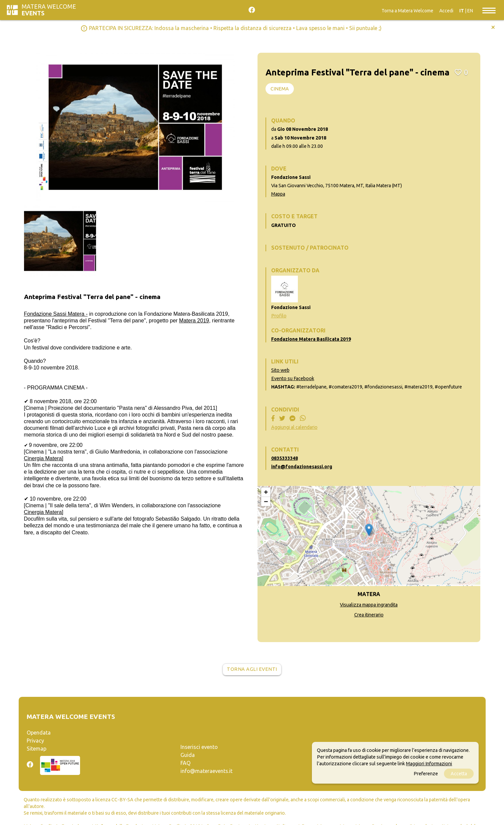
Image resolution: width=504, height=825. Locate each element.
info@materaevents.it (206, 771)
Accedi (446, 11)
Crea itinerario (369, 615)
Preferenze (426, 774)
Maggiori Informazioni (429, 764)
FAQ (185, 763)
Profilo (279, 316)
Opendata (39, 733)
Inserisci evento (199, 747)
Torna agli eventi (252, 669)
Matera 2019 (194, 321)
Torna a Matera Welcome (407, 11)
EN (470, 11)
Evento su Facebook (293, 378)
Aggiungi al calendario (294, 427)
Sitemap (37, 749)
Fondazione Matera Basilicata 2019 (311, 339)
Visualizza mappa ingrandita (369, 605)
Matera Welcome (49, 10)
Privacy (35, 741)
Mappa (278, 194)
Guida (188, 755)
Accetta (459, 774)
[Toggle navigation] (489, 10)
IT (462, 11)
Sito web (280, 370)
